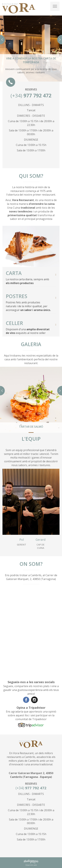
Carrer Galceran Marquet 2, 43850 (31, 773)
